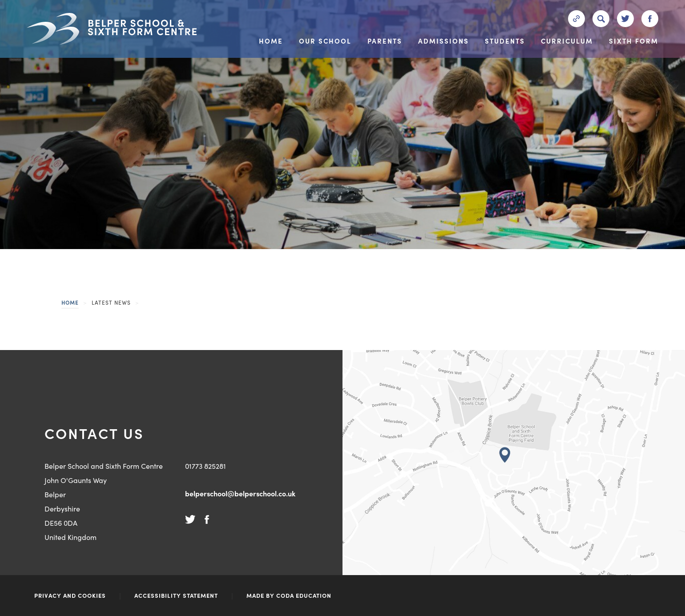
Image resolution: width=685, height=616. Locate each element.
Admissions (443, 41)
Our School (325, 41)
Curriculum (567, 41)
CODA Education (304, 595)
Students (505, 41)
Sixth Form (634, 41)
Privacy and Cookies (70, 595)
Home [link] (70, 302)
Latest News (111, 302)
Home (271, 41)
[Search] (601, 19)
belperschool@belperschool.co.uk (240, 493)
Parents (385, 41)
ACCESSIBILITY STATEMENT (176, 595)
